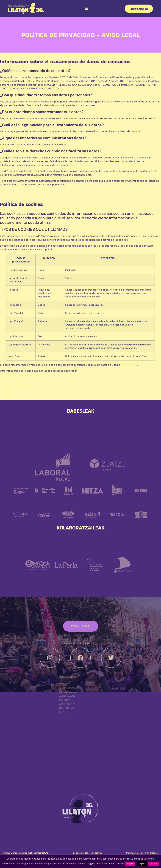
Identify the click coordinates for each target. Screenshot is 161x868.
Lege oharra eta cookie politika (87, 853)
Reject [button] (142, 864)
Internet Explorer (16, 384)
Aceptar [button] (130, 864)
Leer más (154, 864)
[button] (87, 9)
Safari (10, 388)
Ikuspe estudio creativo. (147, 853)
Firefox (10, 377)
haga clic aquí (129, 365)
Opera (10, 392)
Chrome (11, 381)
